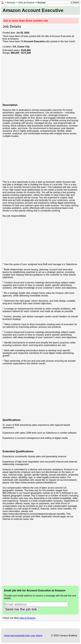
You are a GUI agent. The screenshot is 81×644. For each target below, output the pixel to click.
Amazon (11, 2)
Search (76, 2)
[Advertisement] (41, 80)
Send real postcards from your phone (23, 636)
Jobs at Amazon (26, 2)
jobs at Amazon (28, 618)
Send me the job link (21, 609)
